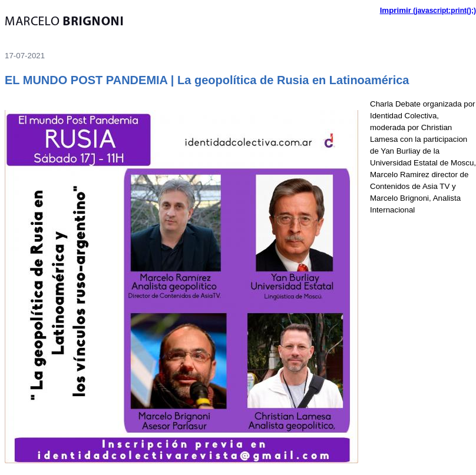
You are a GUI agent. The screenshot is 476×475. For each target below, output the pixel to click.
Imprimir (396, 10)
